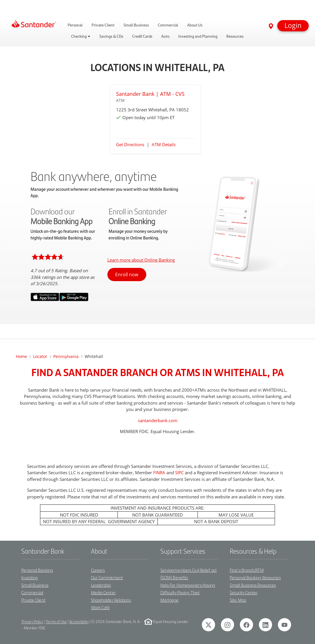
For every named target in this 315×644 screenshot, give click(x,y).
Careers (98, 570)
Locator (40, 356)
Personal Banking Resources (255, 577)
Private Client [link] (103, 25)
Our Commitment (107, 577)
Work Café (100, 607)
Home (21, 356)
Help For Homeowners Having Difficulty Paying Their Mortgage (188, 592)
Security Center (244, 592)
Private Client (33, 600)
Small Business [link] (136, 25)
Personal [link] (75, 25)
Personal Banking (37, 570)
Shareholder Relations (111, 600)
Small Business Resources (253, 585)
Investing (30, 577)
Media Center (103, 592)
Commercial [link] (168, 25)
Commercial (32, 592)
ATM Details (164, 144)
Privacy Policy (32, 622)
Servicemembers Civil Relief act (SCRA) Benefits (189, 574)
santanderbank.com (158, 420)
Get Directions (130, 144)
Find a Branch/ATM (247, 570)
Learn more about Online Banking (141, 260)
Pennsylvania (66, 356)
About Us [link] (195, 25)
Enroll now (127, 275)
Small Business (35, 585)
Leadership (101, 585)
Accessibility (79, 622)
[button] (293, 26)
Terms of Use (56, 622)
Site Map (238, 600)
